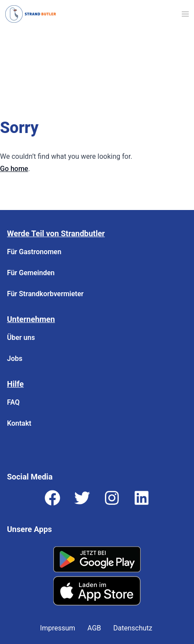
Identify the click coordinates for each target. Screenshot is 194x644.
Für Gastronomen (34, 252)
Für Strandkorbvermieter (45, 294)
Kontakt (19, 423)
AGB (94, 628)
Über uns (21, 338)
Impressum (58, 628)
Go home (14, 169)
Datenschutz (133, 628)
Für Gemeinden (31, 273)
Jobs (15, 359)
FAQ (13, 402)
